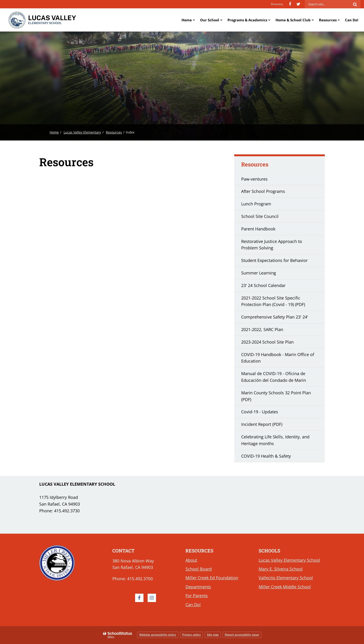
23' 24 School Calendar (271, 287)
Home (54, 132)
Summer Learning (267, 274)
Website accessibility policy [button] (158, 635)
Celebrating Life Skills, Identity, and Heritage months (275, 442)
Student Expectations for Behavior (274, 260)
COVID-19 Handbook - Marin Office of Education (278, 360)
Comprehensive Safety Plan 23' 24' (283, 318)
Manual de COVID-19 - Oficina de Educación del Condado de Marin (282, 379)
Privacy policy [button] (192, 635)
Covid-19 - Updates (268, 413)
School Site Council (260, 216)
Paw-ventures (254, 179)
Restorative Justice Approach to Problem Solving (272, 245)
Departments (198, 587)
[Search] (355, 4)
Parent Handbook (258, 229)
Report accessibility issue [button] (242, 635)
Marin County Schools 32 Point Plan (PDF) (276, 398)
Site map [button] (213, 635)
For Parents (197, 596)
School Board (199, 569)
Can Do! (193, 605)
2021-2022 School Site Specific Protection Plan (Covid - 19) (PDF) (281, 303)
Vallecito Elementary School (286, 578)
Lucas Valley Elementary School (289, 560)
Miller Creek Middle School (285, 587)
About (191, 560)
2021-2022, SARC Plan (270, 331)
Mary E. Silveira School (281, 569)
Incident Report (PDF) (270, 426)
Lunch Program (256, 204)
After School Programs (263, 191)
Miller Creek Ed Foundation (212, 578)
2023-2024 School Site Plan (276, 343)
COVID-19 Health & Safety (266, 456)
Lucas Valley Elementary (82, 132)
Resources (114, 132)
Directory (277, 4)
